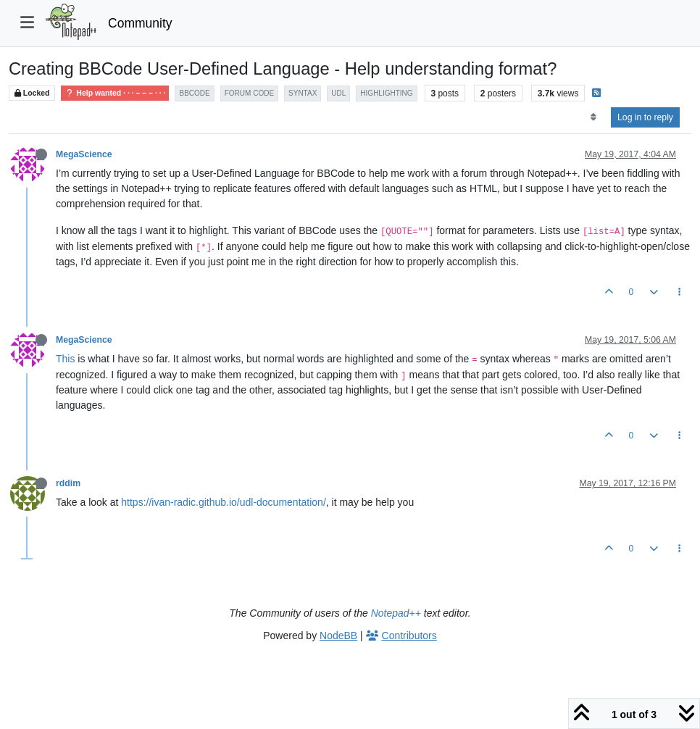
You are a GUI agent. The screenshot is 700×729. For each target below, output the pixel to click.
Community (140, 23)
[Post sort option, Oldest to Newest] (593, 117)
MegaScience (84, 154)
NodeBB (338, 636)
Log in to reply (645, 117)
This (65, 359)
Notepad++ (396, 613)
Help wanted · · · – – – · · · (115, 93)
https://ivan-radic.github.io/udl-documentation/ (224, 502)
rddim (68, 483)
